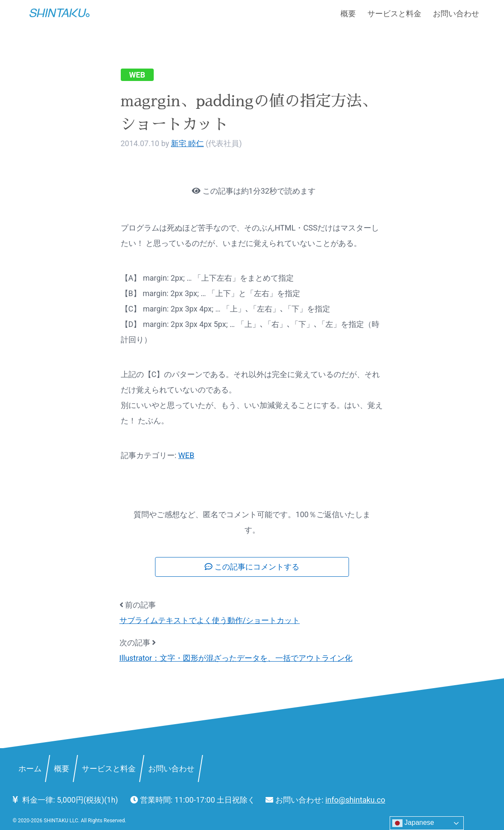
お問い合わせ (456, 13)
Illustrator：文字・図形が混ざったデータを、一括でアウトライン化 (236, 658)
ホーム (30, 768)
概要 (348, 13)
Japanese (413, 823)
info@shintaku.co (355, 800)
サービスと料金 (394, 13)
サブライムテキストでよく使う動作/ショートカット (210, 620)
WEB (137, 75)
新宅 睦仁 (187, 143)
